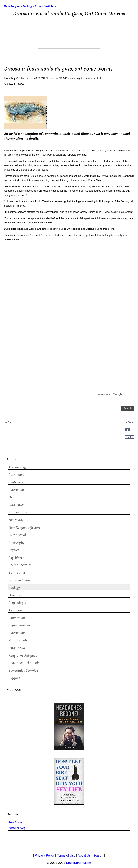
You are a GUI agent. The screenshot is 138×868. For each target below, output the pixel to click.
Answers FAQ (17, 828)
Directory (15, 595)
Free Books (15, 822)
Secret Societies (20, 565)
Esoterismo (17, 618)
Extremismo (17, 633)
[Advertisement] (69, 39)
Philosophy (16, 543)
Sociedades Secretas (24, 671)
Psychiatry (16, 558)
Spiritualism (18, 573)
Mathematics (18, 512)
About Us (84, 856)
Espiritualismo (19, 625)
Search (98, 856)
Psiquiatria (17, 648)
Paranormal (17, 535)
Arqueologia (17, 603)
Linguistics (16, 505)
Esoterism (16, 482)
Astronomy (16, 475)
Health (13, 497)
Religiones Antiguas (23, 655)
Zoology (14, 588)
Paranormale (18, 640)
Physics (14, 550)
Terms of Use (66, 856)
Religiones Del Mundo (24, 663)
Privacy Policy (45, 856)
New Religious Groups (25, 527)
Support (15, 678)
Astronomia (17, 610)
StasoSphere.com (79, 863)
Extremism (16, 490)
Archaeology (18, 467)
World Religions (20, 580)
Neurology (16, 520)
